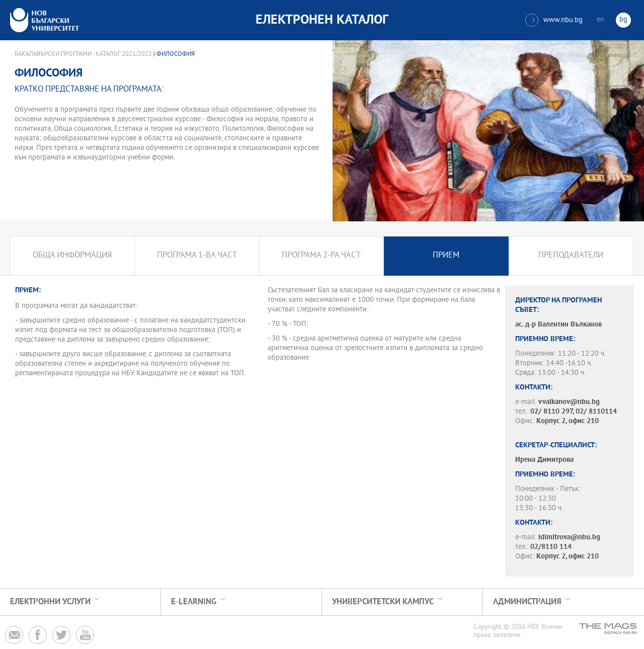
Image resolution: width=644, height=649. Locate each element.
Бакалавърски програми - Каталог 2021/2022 (83, 54)
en (600, 20)
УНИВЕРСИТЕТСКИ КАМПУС (383, 602)
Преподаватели (571, 256)
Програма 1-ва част (197, 256)
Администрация (527, 602)
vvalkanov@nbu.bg (569, 402)
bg (623, 20)
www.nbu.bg (554, 20)
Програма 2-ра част (321, 256)
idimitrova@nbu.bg (569, 538)
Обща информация (72, 256)
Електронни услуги (50, 602)
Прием (446, 256)
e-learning (194, 602)
